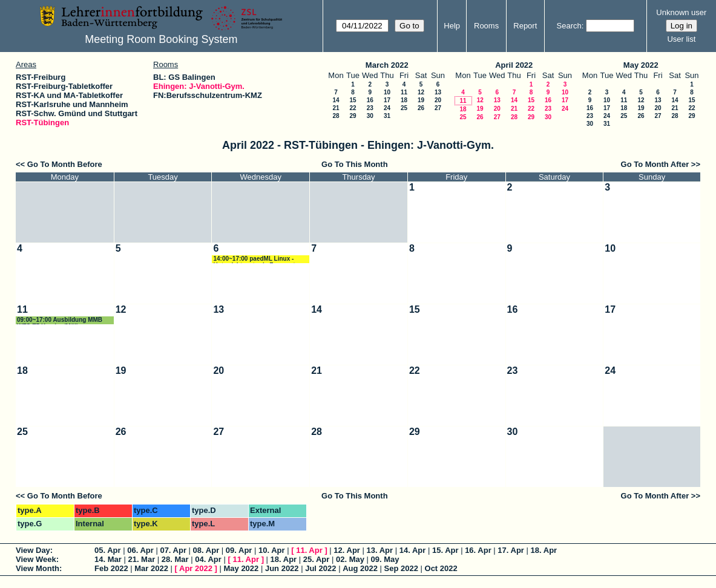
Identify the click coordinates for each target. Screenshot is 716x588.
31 (387, 116)
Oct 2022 (441, 568)
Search (569, 26)
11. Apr (309, 550)
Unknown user (681, 12)
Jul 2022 (320, 568)
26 (421, 108)
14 (336, 100)
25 (404, 108)
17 (387, 100)
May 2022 (641, 65)
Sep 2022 (401, 568)
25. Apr (317, 559)
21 (336, 108)
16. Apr (478, 550)
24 (387, 108)
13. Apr (380, 550)
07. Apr (173, 550)
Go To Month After (655, 164)
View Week (36, 559)
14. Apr (413, 550)
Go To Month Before (65, 164)
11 (404, 92)
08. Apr (206, 550)
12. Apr (347, 550)
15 (353, 100)
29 (353, 116)
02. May (350, 559)
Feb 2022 (111, 568)
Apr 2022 (196, 568)
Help (452, 26)
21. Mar (141, 559)
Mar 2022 (151, 568)
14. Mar (108, 559)
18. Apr (544, 550)
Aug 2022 (360, 568)
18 (404, 100)
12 (421, 92)
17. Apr (511, 550)
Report (525, 26)
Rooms (486, 26)
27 (438, 108)
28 (336, 116)
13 (438, 92)
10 (387, 92)
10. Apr (272, 550)
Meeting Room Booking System (161, 39)
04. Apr (208, 559)
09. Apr (239, 550)
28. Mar (175, 559)
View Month (38, 568)
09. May (385, 559)
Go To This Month (355, 164)
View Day (33, 550)
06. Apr (140, 550)
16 (370, 100)
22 (353, 108)
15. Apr (445, 550)
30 (370, 116)
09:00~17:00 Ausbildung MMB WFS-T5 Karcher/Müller (60, 320)
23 (370, 108)
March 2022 (387, 65)
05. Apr (108, 550)
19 (421, 100)
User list (681, 39)
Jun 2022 (282, 568)
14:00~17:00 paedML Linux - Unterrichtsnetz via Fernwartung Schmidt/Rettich (259, 259)
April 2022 (514, 65)
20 (438, 100)
